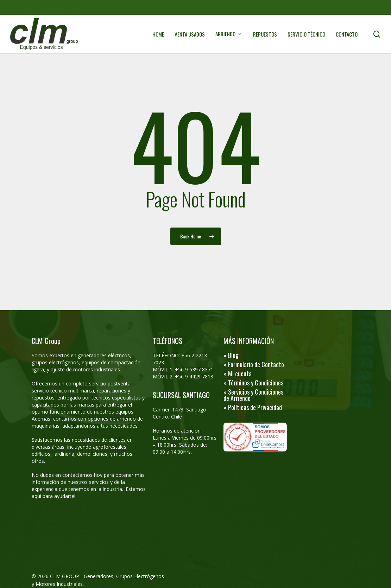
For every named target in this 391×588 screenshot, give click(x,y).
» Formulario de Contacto (254, 364)
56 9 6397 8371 (196, 369)
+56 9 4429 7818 (194, 376)
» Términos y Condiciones (253, 383)
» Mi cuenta (238, 373)
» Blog (231, 355)
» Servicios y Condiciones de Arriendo (253, 395)
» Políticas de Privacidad (253, 407)
